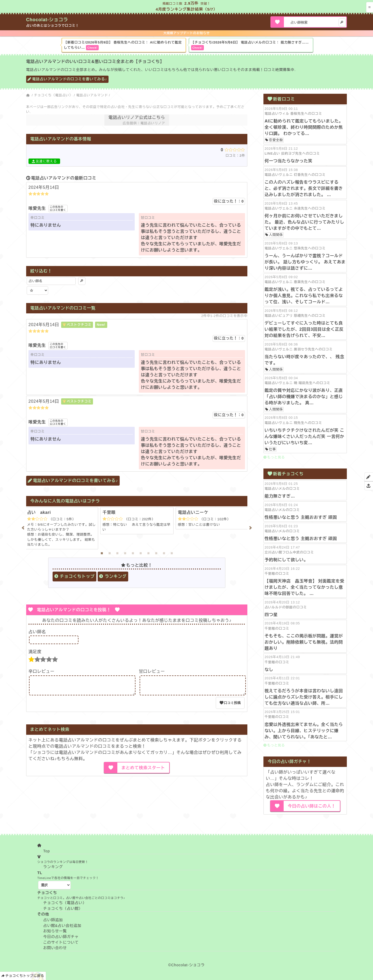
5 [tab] (133, 553)
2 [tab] (110, 553)
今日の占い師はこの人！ (312, 806)
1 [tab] (102, 553)
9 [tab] (164, 553)
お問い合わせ (55, 948)
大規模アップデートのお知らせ (186, 33)
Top (47, 851)
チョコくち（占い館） (63, 909)
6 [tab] (141, 553)
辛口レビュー (42, 671)
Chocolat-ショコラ (47, 20)
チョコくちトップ (77, 576)
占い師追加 (53, 920)
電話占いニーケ (193, 512)
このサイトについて (61, 942)
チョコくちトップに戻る (25, 976)
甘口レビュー (152, 671)
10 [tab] (172, 553)
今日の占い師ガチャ (61, 937)
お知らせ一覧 (55, 931)
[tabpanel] (137, 521)
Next (251, 528)
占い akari (39, 512)
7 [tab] (148, 553)
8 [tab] (156, 553)
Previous (22, 528)
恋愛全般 (276, 140)
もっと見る (276, 457)
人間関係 (276, 235)
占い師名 (37, 632)
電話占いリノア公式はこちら (137, 117)
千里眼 (109, 512)
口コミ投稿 (232, 706)
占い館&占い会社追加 (62, 926)
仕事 (272, 449)
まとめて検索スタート (143, 771)
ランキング (116, 576)
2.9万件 (192, 3)
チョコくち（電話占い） (53, 95)
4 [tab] (125, 553)
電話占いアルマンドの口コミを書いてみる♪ (70, 79)
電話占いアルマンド (92, 95)
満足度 (35, 652)
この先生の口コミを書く (58, 208)
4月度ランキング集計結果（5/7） (187, 9)
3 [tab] (117, 553)
